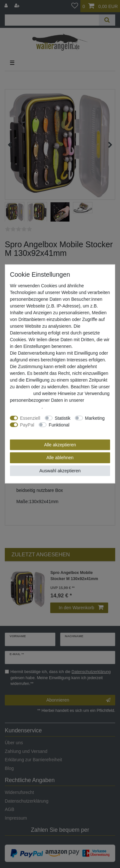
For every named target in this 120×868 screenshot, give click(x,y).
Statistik (63, 418)
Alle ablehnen (60, 458)
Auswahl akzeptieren (60, 470)
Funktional (59, 425)
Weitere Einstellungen (32, 431)
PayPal (27, 425)
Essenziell (30, 418)
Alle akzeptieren (60, 444)
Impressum (21, 393)
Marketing (95, 418)
